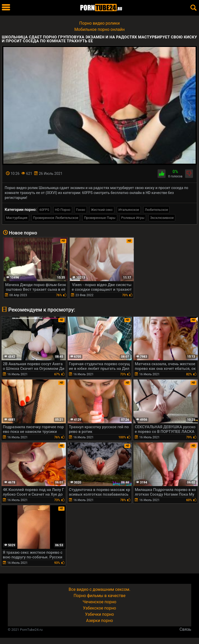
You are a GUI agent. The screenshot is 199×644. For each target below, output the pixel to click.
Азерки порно (99, 621)
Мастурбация (17, 218)
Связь (185, 629)
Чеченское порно (99, 602)
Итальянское (129, 210)
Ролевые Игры (133, 218)
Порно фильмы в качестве (99, 596)
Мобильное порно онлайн (99, 29)
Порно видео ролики (99, 23)
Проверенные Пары (100, 218)
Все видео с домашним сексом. (99, 589)
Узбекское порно (99, 608)
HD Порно (63, 210)
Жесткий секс (102, 210)
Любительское (157, 210)
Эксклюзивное (162, 218)
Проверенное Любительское (56, 218)
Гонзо (81, 210)
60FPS (44, 210)
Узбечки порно (99, 614)
